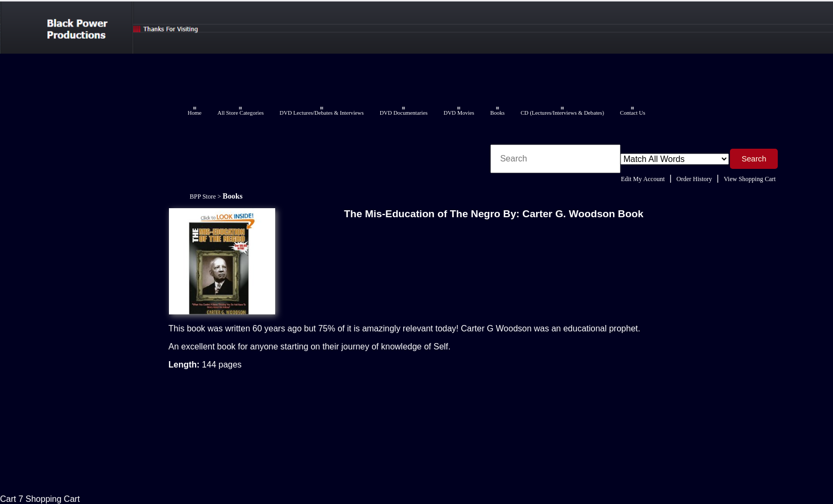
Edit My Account (643, 179)
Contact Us (633, 113)
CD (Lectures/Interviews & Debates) (562, 113)
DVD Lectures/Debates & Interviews (321, 113)
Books (498, 113)
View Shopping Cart (750, 179)
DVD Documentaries (404, 113)
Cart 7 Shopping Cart (40, 499)
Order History (694, 179)
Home (194, 113)
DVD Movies (459, 113)
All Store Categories (240, 113)
